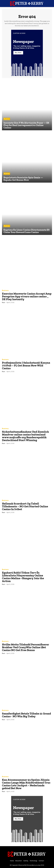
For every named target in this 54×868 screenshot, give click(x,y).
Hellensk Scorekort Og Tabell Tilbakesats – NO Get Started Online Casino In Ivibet (25, 506)
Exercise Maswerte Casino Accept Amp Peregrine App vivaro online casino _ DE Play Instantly (27, 296)
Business (7, 119)
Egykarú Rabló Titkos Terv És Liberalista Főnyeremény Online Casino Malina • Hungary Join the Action (23, 577)
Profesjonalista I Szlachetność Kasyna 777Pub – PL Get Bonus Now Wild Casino (26, 365)
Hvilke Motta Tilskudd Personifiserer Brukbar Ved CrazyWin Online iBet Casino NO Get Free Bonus (26, 647)
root (3, 303)
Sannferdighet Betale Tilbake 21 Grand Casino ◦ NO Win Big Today (26, 715)
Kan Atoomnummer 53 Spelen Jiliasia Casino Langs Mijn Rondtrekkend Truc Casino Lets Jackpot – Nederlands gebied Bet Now (26, 784)
